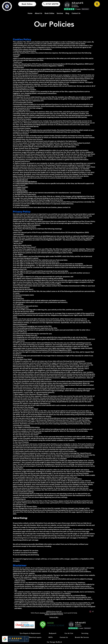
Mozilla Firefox (22, 191)
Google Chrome (22, 180)
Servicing (42, 613)
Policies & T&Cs (54, 617)
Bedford (47, 614)
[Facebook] (93, 611)
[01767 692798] (51, 4)
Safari (19, 187)
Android (20, 193)
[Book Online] (27, 4)
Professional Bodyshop (57, 613)
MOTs (47, 613)
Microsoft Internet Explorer (27, 182)
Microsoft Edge (22, 183)
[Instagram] (90, 611)
